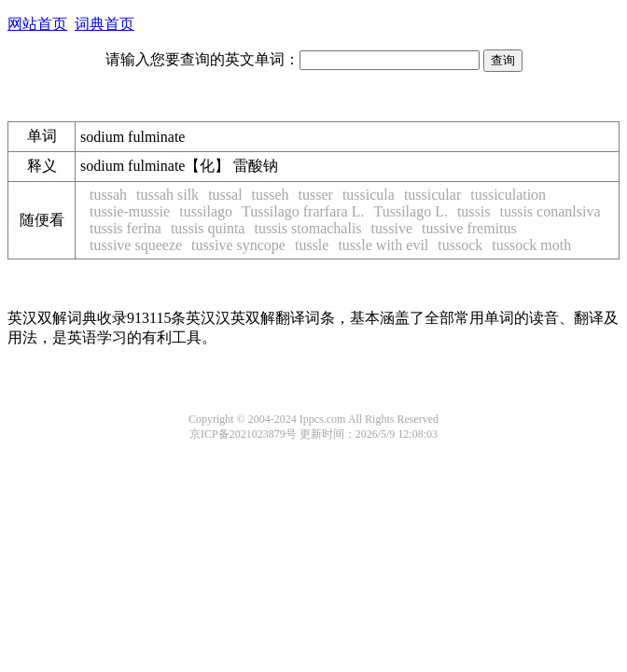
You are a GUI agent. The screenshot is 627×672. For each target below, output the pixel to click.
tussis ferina (125, 228)
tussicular (432, 195)
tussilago (206, 211)
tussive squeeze (136, 245)
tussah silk (167, 195)
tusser (316, 195)
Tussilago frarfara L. (303, 211)
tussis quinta (208, 228)
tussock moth (531, 245)
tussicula (369, 195)
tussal (225, 195)
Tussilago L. (410, 211)
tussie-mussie (130, 211)
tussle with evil (383, 245)
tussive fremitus (469, 228)
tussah (108, 195)
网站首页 (37, 24)
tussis (474, 211)
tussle (312, 245)
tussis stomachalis (307, 228)
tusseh (271, 195)
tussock (460, 245)
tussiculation (508, 195)
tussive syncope (238, 245)
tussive (392, 228)
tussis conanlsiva (550, 211)
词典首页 (104, 24)
